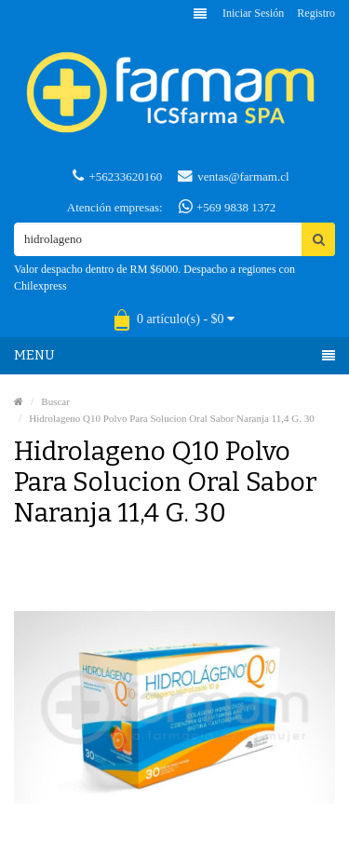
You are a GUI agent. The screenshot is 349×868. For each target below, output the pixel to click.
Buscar (55, 401)
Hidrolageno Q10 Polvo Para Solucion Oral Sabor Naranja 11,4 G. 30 (171, 418)
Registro (316, 13)
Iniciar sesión (253, 13)
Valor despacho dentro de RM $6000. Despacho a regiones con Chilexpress (154, 278)
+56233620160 (117, 176)
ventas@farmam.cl (233, 176)
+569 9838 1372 (228, 207)
